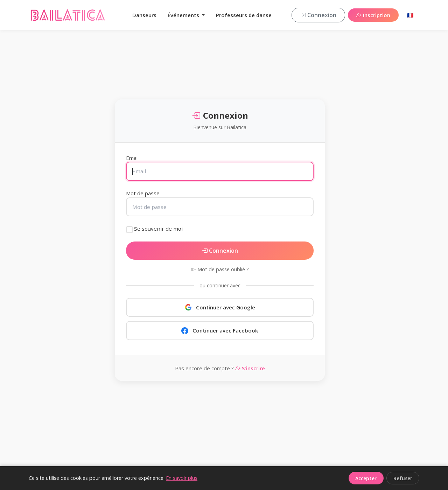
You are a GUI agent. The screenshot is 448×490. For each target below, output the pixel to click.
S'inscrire (250, 368)
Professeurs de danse (244, 15)
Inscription (373, 15)
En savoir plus (182, 478)
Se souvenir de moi (158, 229)
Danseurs (144, 15)
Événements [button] (184, 15)
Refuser (403, 478)
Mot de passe (143, 193)
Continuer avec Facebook (220, 330)
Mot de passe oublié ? (220, 269)
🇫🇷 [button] (410, 15)
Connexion (318, 15)
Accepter (366, 478)
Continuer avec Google (220, 307)
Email (132, 158)
